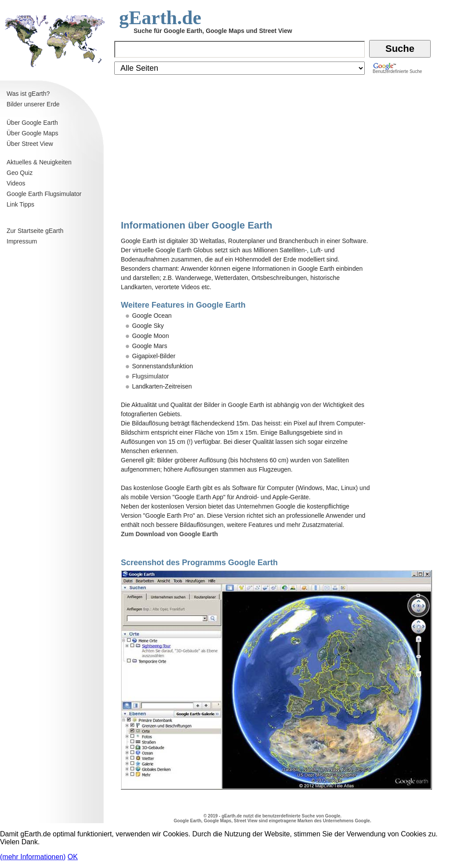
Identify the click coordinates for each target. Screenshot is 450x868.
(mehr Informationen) (33, 857)
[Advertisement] (53, 520)
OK (73, 857)
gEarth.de (160, 18)
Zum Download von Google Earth (169, 534)
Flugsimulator (150, 376)
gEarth (229, 816)
